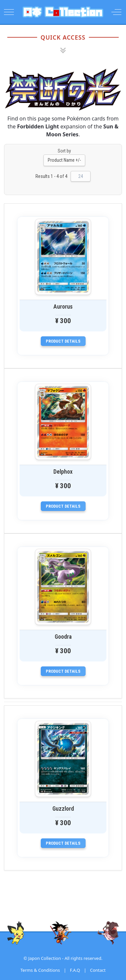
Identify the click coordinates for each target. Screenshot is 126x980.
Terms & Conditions (40, 970)
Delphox (63, 472)
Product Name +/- (64, 160)
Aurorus (63, 307)
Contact (98, 970)
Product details (63, 341)
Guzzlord (63, 809)
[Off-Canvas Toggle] (116, 12)
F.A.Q (75, 970)
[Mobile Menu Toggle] (9, 12)
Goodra (63, 637)
